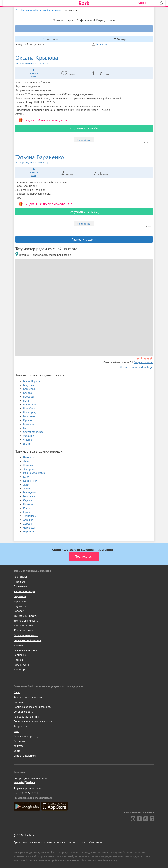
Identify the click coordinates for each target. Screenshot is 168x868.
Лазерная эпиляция (25, 650)
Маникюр (19, 669)
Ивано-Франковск (34, 473)
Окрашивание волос (26, 635)
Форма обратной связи (27, 788)
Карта (17, 751)
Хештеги (19, 746)
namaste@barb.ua (24, 782)
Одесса (28, 500)
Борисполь (30, 389)
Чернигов (29, 532)
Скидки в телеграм (25, 756)
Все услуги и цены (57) (84, 128)
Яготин (27, 444)
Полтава (28, 504)
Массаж (18, 660)
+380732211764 (28, 793)
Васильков (30, 404)
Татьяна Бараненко (50, 159)
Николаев (29, 496)
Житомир (29, 465)
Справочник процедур (27, 736)
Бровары (29, 397)
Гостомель (29, 416)
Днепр (27, 461)
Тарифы (18, 702)
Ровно (27, 508)
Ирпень (28, 420)
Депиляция (20, 655)
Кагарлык (29, 424)
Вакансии (19, 741)
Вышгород (29, 412)
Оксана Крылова (45, 60)
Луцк (26, 485)
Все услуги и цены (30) (84, 212)
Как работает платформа (28, 697)
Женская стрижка (24, 630)
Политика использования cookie (33, 721)
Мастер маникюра (24, 591)
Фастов (28, 440)
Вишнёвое (29, 408)
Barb (84, 3)
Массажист (20, 582)
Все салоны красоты (26, 616)
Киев (26, 428)
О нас (17, 692)
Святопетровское (33, 432)
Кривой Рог (30, 481)
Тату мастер (20, 596)
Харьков (28, 520)
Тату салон (20, 606)
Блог (16, 731)
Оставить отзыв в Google (136, 367)
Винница (28, 457)
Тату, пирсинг (21, 665)
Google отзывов (143, 362)
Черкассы (29, 528)
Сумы (27, 512)
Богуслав (29, 385)
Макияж (18, 645)
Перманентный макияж (27, 640)
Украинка (29, 436)
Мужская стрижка (24, 625)
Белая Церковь (32, 381)
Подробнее (84, 140)
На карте (99, 44)
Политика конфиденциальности (32, 707)
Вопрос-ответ (21, 726)
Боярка (28, 393)
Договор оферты (23, 712)
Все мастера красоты (26, 621)
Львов (27, 489)
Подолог (19, 611)
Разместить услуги (84, 239)
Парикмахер (21, 586)
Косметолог (20, 577)
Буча (26, 401)
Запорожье (30, 469)
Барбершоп (20, 601)
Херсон (28, 524)
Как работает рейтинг (26, 717)
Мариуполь (30, 492)
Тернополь (30, 516)
